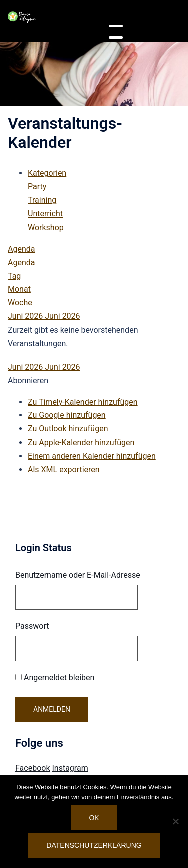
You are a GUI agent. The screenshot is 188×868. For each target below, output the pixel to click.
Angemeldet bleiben (55, 677)
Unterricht (45, 214)
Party (37, 187)
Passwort (32, 626)
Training (42, 200)
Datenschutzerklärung (94, 845)
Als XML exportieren (64, 469)
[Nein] (175, 821)
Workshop (46, 227)
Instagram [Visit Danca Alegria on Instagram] (70, 768)
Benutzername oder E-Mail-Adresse (78, 575)
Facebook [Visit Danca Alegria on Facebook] (32, 768)
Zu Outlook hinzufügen (68, 429)
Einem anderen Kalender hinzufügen (92, 456)
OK (94, 818)
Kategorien (47, 173)
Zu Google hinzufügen (67, 415)
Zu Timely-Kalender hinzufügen (83, 402)
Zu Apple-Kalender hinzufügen (81, 442)
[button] (28, 381)
